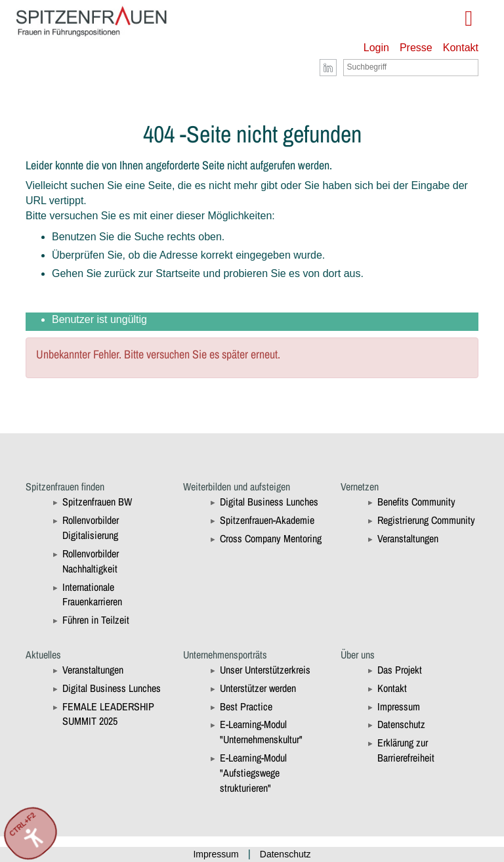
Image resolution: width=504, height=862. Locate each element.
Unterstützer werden (258, 688)
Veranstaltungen (408, 538)
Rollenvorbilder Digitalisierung (91, 528)
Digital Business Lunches (269, 502)
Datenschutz (401, 724)
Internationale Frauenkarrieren (92, 594)
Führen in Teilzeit (96, 620)
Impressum (399, 706)
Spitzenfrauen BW (97, 502)
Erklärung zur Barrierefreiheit (406, 750)
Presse (416, 48)
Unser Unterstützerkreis (265, 670)
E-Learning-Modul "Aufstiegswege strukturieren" (253, 773)
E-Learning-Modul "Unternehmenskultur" (261, 732)
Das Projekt (400, 670)
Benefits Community (416, 502)
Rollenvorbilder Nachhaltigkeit (91, 561)
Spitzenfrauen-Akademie (267, 520)
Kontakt (461, 48)
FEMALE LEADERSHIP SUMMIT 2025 (108, 714)
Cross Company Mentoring (271, 538)
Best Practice (246, 706)
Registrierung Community (426, 520)
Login (376, 48)
